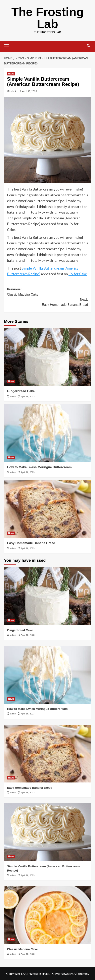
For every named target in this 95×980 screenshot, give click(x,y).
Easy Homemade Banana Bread (31, 543)
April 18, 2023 (30, 91)
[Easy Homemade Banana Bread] (47, 509)
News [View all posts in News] (11, 74)
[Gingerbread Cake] (47, 357)
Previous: (47, 292)
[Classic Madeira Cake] (47, 915)
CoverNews (60, 973)
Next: (47, 302)
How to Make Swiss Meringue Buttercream (39, 467)
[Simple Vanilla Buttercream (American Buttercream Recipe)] (47, 832)
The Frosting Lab (47, 18)
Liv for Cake (78, 274)
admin (14, 91)
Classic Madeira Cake (22, 949)
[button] (8, 46)
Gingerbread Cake (21, 391)
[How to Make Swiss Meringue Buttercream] (47, 433)
